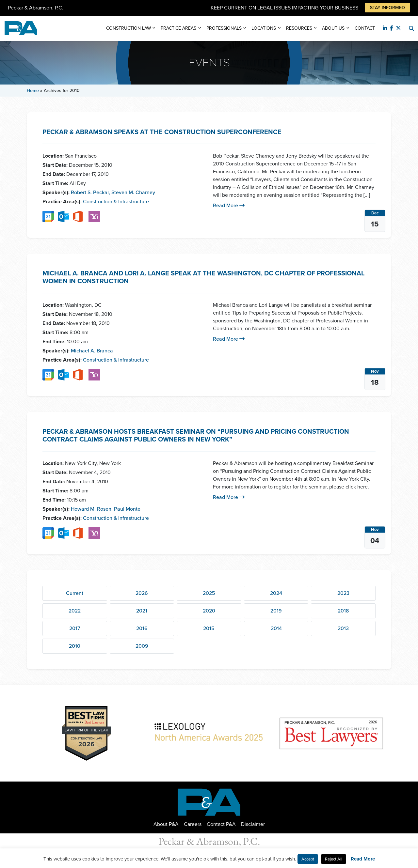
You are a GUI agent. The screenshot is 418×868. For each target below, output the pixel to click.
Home (33, 91)
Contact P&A (221, 824)
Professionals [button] (224, 28)
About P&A (166, 824)
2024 (276, 593)
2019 (276, 611)
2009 (142, 646)
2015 (209, 628)
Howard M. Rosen (92, 509)
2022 (75, 611)
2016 (142, 628)
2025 (209, 593)
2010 (75, 646)
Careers (193, 824)
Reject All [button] (334, 859)
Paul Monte (127, 509)
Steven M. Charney (133, 192)
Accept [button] (308, 859)
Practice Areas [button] (178, 28)
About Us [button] (333, 28)
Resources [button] (299, 28)
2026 (142, 593)
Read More (229, 205)
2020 (209, 611)
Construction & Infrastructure (116, 201)
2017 (75, 628)
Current (75, 593)
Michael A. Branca (92, 351)
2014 (276, 628)
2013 (343, 628)
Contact (365, 28)
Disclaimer (253, 824)
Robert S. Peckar (90, 192)
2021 (142, 611)
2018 (343, 611)
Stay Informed (387, 8)
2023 (343, 593)
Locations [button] (264, 28)
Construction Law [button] (129, 28)
